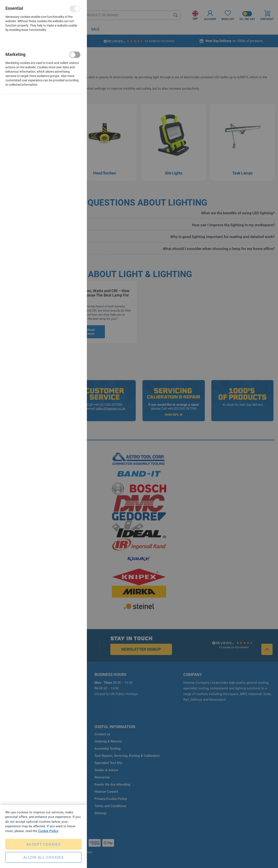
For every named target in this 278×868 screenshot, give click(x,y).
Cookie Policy (48, 831)
